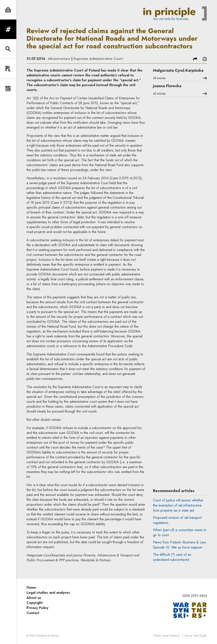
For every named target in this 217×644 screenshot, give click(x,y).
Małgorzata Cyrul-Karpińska (178, 70)
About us (34, 598)
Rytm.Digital (200, 636)
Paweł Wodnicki (171, 636)
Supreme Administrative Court (98, 59)
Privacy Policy (37, 608)
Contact (33, 613)
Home (31, 587)
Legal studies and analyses (48, 593)
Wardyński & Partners (48, 636)
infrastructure (59, 59)
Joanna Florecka (167, 86)
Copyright (35, 603)
